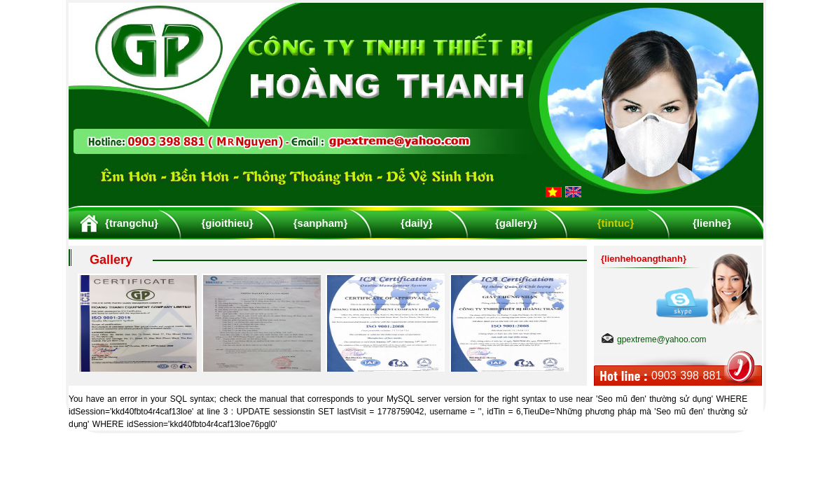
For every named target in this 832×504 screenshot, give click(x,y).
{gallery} (516, 223)
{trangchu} (132, 223)
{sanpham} (321, 223)
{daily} (417, 223)
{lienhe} (712, 223)
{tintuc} (616, 223)
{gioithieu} (227, 223)
